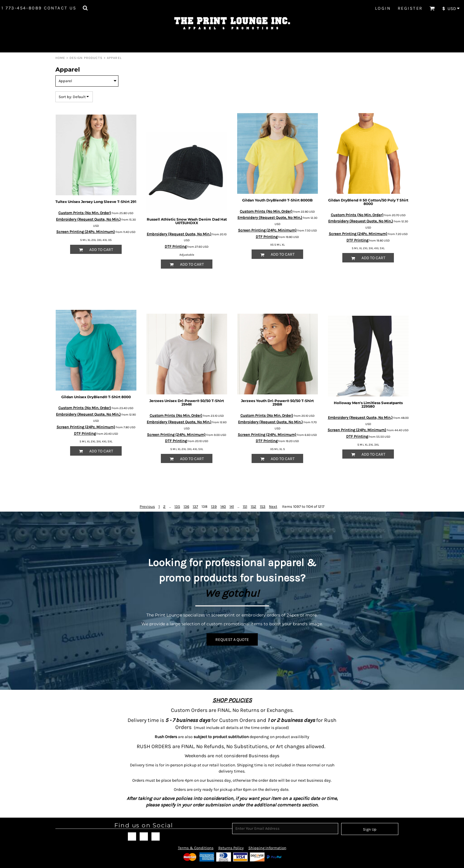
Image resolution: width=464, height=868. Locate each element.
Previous (147, 506)
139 (214, 506)
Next (273, 506)
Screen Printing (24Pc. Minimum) (86, 232)
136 (186, 506)
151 (245, 506)
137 (195, 506)
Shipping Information (267, 848)
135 (177, 506)
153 (263, 506)
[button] (85, 8)
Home (60, 58)
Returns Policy (231, 848)
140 (223, 506)
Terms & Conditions (196, 848)
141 (232, 506)
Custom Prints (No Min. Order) (85, 213)
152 (254, 506)
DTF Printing (176, 246)
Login (383, 8)
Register (410, 8)
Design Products (86, 58)
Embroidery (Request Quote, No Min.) (88, 219)
